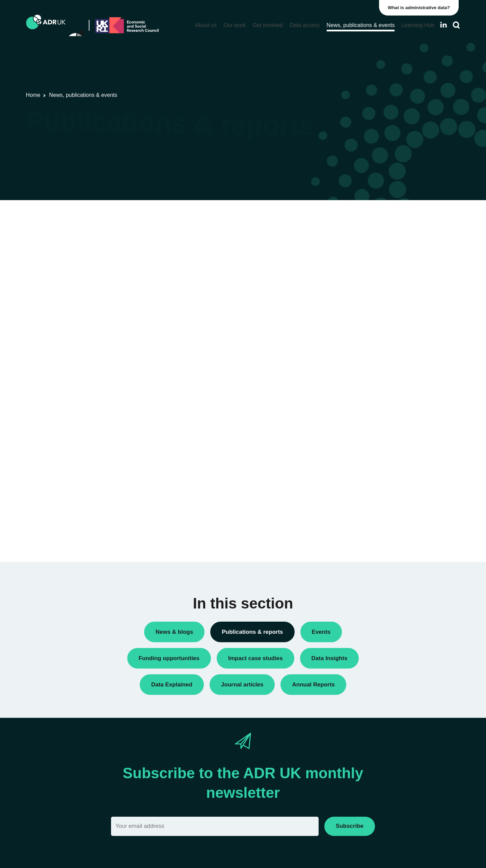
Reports (353, 297)
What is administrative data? (421, 8)
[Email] (215, 826)
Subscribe (350, 826)
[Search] (456, 25)
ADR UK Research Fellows (375, 229)
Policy (351, 263)
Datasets (354, 252)
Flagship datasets (104, 245)
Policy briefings (361, 275)
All (347, 217)
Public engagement (366, 286)
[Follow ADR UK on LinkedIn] (443, 25)
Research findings (364, 309)
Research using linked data (375, 320)
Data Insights (359, 240)
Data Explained (379, 506)
